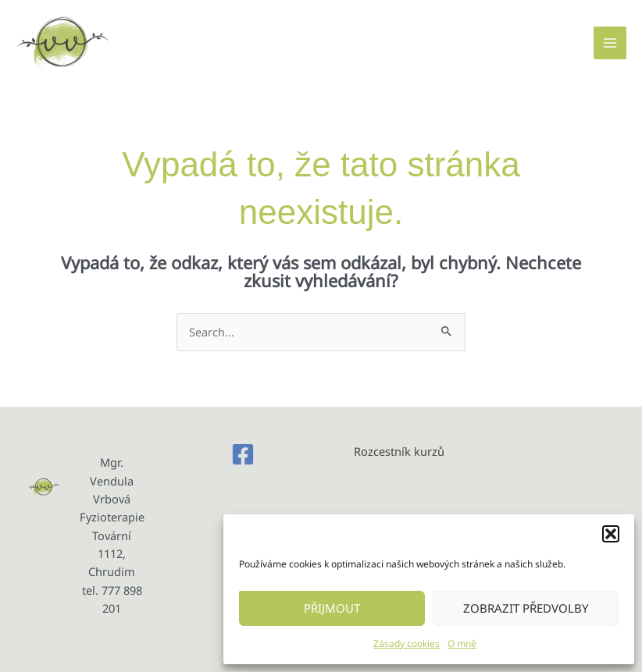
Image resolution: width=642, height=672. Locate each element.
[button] (611, 534)
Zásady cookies (407, 644)
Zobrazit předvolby (526, 608)
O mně (462, 644)
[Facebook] (243, 454)
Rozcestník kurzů (399, 451)
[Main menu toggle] (610, 43)
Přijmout (332, 608)
